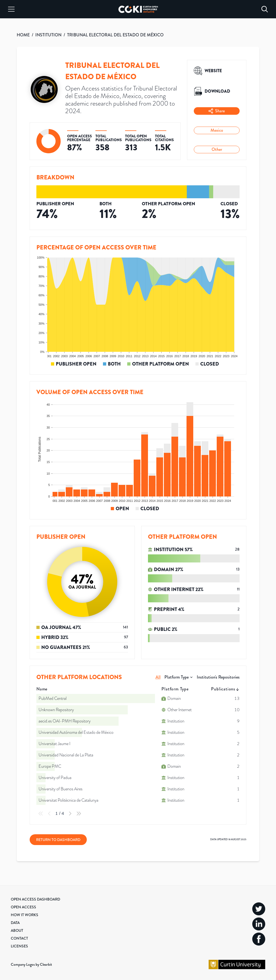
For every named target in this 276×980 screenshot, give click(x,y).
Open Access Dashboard (35, 899)
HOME (23, 35)
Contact (19, 938)
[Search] (265, 9)
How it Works (25, 915)
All (158, 677)
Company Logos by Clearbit (31, 964)
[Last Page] (79, 814)
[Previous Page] (49, 814)
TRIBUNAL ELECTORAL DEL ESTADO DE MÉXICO (115, 35)
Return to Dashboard (58, 840)
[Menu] (11, 9)
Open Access (23, 907)
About (17, 930)
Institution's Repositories (218, 677)
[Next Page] (70, 814)
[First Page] (41, 814)
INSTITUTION (48, 35)
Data (15, 923)
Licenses (19, 946)
